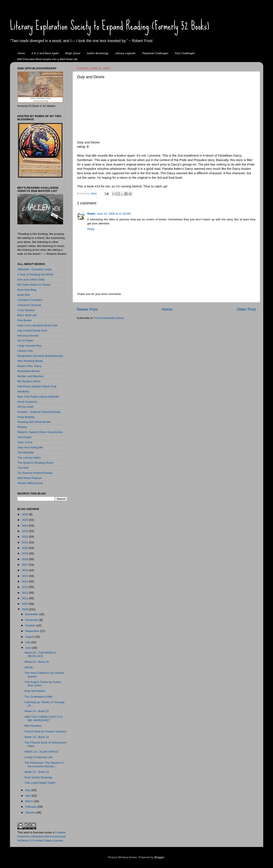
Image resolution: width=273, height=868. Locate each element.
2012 (25, 593)
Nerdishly (23, 392)
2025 (25, 520)
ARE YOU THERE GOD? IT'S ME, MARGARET (43, 719)
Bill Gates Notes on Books (34, 285)
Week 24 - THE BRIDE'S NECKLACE (40, 654)
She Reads (25, 437)
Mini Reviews (33, 726)
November (32, 620)
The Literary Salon (29, 458)
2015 (25, 576)
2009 (25, 609)
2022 (25, 537)
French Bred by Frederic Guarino (45, 731)
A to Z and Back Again (45, 53)
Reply (91, 229)
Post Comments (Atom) (109, 318)
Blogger (159, 857)
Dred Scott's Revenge (38, 777)
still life (29, 667)
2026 (25, 514)
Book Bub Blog (27, 290)
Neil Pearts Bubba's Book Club (37, 386)
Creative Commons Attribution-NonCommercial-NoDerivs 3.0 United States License (42, 836)
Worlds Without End (30, 483)
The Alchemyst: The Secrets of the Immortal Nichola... (44, 764)
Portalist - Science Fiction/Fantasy (39, 412)
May (28, 790)
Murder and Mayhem (31, 376)
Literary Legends (125, 53)
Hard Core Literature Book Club (37, 325)
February (31, 807)
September (33, 631)
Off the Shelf (25, 407)
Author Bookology (98, 53)
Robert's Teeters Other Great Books (40, 432)
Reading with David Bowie (34, 422)
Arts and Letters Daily (31, 280)
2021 (25, 542)
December (32, 614)
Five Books (25, 320)
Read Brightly (26, 417)
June (29, 648)
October (31, 625)
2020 (25, 548)
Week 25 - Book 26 (37, 662)
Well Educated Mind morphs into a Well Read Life (47, 59)
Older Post (246, 309)
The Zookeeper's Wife (38, 697)
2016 (25, 570)
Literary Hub (25, 351)
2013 (25, 587)
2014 (25, 581)
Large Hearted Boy (29, 346)
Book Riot (24, 295)
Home (21, 53)
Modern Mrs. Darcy (30, 366)
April (29, 796)
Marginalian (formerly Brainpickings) (40, 356)
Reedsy (22, 427)
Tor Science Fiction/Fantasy (35, 473)
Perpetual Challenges (155, 53)
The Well (23, 468)
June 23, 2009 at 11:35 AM (114, 214)
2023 (25, 531)
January (31, 812)
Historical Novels (28, 336)
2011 (25, 598)
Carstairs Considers (30, 300)
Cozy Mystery (26, 310)
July (28, 642)
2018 (25, 559)
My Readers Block (29, 381)
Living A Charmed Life (38, 757)
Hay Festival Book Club (32, 331)
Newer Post (87, 309)
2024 (25, 526)
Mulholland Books (29, 371)
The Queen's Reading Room (36, 463)
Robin (91, 214)
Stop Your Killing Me (30, 447)
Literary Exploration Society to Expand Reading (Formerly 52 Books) (110, 26)
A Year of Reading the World (35, 274)
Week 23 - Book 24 (37, 737)
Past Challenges (185, 53)
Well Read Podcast (30, 478)
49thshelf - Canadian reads (35, 269)
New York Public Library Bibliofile (38, 397)
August (30, 637)
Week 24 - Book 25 (37, 711)
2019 (25, 553)
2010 (25, 604)
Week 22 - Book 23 (37, 772)
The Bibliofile (26, 452)
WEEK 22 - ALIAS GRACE (41, 752)
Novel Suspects (27, 402)
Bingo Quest (73, 53)
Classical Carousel (29, 305)
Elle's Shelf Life (27, 315)
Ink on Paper (26, 341)
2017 (25, 565)
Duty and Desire (35, 691)
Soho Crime (25, 442)
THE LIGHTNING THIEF (40, 783)
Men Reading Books (30, 361)
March (30, 801)
